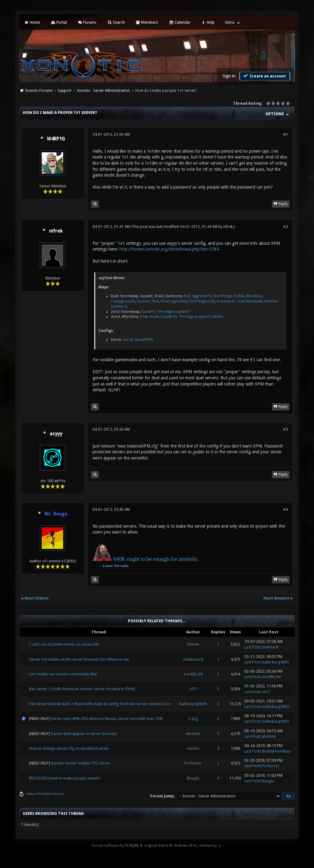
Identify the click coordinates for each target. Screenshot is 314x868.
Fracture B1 (226, 301)
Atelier (218, 317)
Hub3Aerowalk (250, 301)
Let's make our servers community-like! (63, 674)
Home (32, 22)
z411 (193, 689)
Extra (230, 22)
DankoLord (193, 659)
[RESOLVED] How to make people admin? (65, 778)
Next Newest (276, 598)
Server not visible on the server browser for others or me (79, 659)
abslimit (193, 734)
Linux (108, 566)
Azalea (239, 296)
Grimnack (270, 647)
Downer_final (148, 301)
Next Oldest (37, 598)
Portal (59, 22)
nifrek (56, 231)
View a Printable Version (45, 794)
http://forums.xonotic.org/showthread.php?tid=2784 (169, 249)
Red (187, 296)
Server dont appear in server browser (84, 734)
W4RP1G (56, 139)
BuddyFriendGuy (276, 751)
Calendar (179, 22)
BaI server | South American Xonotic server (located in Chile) (82, 689)
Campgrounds (123, 301)
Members (147, 22)
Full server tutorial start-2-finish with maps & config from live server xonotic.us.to (100, 704)
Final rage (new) (174, 301)
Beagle (193, 778)
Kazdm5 (149, 312)
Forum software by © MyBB (115, 846)
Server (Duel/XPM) (138, 340)
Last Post (252, 647)
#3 (285, 429)
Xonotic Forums (39, 91)
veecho (193, 748)
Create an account (264, 76)
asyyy (56, 434)
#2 (285, 227)
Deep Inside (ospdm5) (158, 317)
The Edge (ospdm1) (174, 312)
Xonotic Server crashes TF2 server (80, 763)
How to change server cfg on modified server (69, 748)
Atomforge (222, 296)
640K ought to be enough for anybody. (156, 559)
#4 (285, 510)
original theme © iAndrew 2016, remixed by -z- (183, 846)
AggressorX (201, 296)
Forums (87, 22)
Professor (193, 763)
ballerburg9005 (276, 662)
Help (208, 22)
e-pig (193, 719)
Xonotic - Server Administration (103, 91)
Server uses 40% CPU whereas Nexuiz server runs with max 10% (107, 719)
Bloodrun (254, 296)
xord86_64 (193, 674)
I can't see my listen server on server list (64, 644)
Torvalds (121, 566)
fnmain (193, 644)
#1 (285, 135)
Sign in (229, 76)
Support (65, 91)
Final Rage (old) (202, 301)
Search (116, 22)
